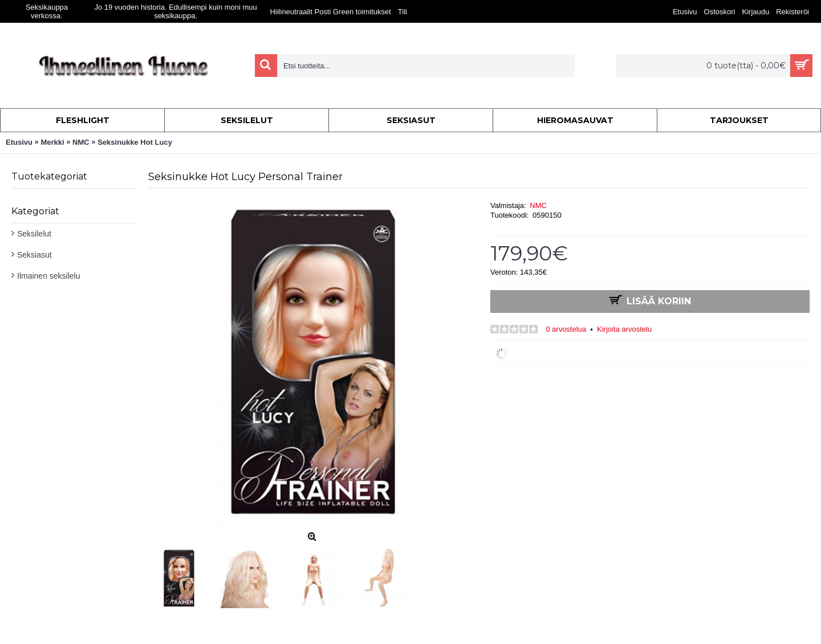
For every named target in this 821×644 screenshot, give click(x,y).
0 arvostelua (566, 329)
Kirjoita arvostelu (624, 329)
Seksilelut (34, 234)
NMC (538, 205)
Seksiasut (34, 255)
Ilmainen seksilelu (49, 276)
